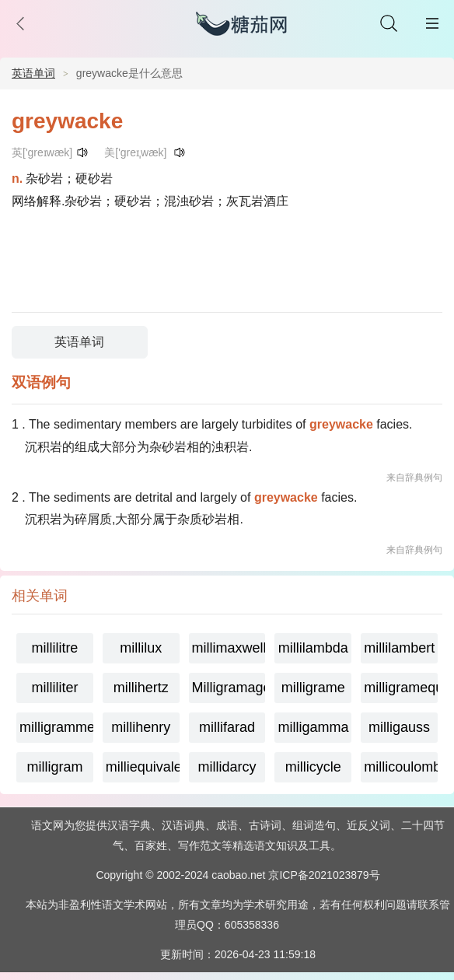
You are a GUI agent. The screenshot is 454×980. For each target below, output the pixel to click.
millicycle (313, 767)
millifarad (227, 727)
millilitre (54, 648)
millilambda (313, 648)
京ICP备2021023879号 (324, 875)
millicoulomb (401, 767)
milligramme (56, 727)
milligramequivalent (401, 688)
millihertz (141, 688)
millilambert (399, 648)
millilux (141, 648)
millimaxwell (229, 648)
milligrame (313, 688)
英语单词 (33, 73)
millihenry (141, 727)
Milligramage (229, 688)
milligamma (313, 727)
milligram (54, 767)
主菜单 (432, 23)
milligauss (399, 727)
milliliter (54, 688)
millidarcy (227, 767)
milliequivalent (143, 767)
